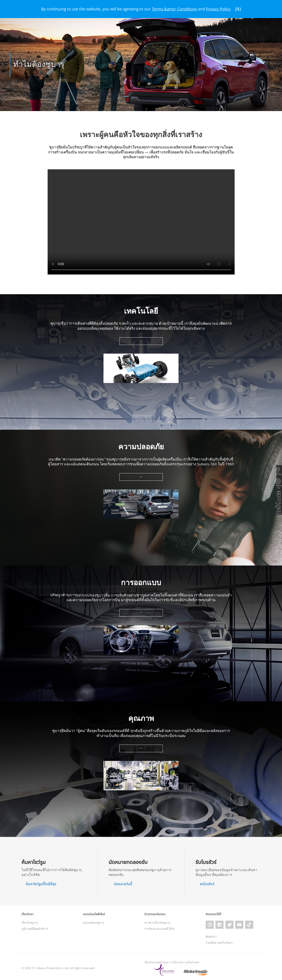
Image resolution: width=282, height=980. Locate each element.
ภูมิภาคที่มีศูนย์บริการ (35, 927)
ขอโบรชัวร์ (207, 883)
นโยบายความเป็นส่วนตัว (186, 960)
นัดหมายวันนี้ (123, 883)
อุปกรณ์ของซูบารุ (93, 921)
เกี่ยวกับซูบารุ (30, 921)
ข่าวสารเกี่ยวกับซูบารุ (157, 921)
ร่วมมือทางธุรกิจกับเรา (219, 940)
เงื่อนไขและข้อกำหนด (157, 960)
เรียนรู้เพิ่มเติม (141, 340)
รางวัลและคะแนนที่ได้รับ (159, 927)
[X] (238, 9)
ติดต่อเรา (211, 934)
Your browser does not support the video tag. (141, 221)
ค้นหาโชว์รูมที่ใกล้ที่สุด (41, 883)
